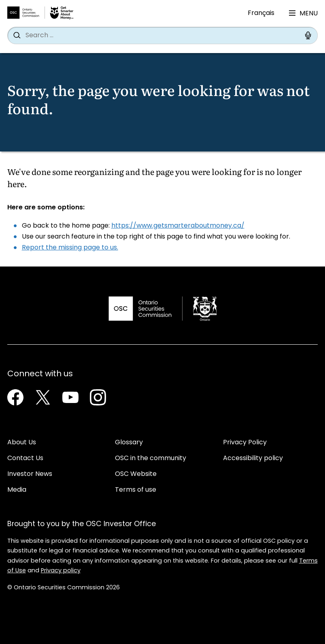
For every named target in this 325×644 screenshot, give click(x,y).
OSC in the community (151, 458)
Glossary (129, 443)
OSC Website (136, 474)
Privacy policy (61, 571)
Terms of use (136, 490)
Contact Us (25, 458)
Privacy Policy (245, 443)
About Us (22, 443)
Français (261, 13)
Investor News (30, 474)
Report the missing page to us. (70, 248)
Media (17, 490)
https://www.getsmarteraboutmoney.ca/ (178, 226)
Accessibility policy (253, 458)
